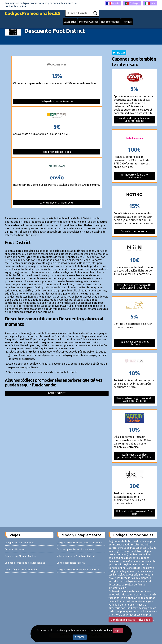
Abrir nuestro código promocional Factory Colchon (134, 456)
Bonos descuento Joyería (71, 563)
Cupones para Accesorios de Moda (76, 549)
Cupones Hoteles (14, 549)
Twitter (119, 53)
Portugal (132, 3)
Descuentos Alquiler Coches (20, 556)
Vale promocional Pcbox (57, 152)
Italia (150, 3)
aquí (118, 630)
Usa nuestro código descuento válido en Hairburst (134, 400)
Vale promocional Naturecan (57, 203)
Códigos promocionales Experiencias (25, 563)
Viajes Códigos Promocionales (21, 570)
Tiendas (127, 22)
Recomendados (110, 22)
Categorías (70, 22)
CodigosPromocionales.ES (33, 13)
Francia (113, 3)
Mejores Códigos (89, 22)
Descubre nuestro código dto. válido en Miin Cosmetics (134, 286)
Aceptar (80, 637)
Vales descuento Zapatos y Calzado (76, 556)
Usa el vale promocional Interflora (134, 343)
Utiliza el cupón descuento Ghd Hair (134, 513)
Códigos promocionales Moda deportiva (79, 570)
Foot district (57, 393)
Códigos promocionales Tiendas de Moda (79, 543)
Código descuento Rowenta (57, 101)
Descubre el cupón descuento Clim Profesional (134, 120)
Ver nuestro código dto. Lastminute (134, 176)
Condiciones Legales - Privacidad (131, 620)
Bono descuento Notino (134, 231)
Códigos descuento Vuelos (19, 543)
